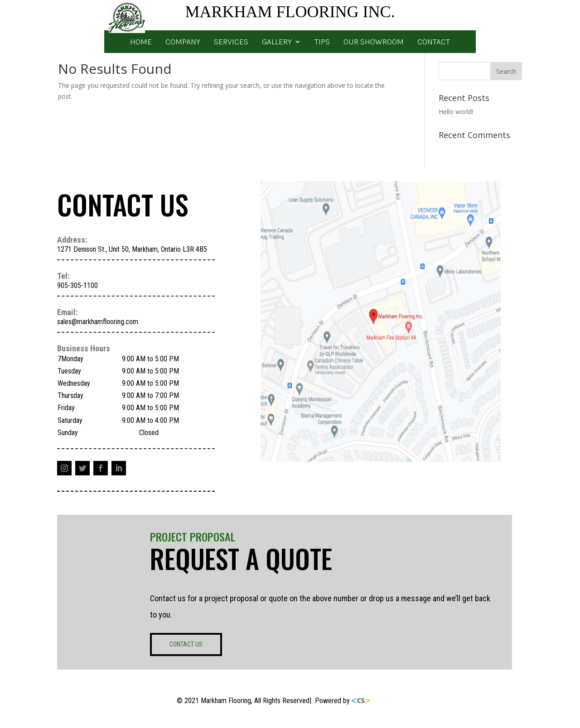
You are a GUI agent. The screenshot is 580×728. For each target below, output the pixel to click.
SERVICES (231, 43)
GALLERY (277, 43)
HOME (141, 43)
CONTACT (434, 43)
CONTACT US (186, 644)
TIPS (322, 43)
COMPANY (183, 43)
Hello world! (456, 112)
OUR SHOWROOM (374, 43)
